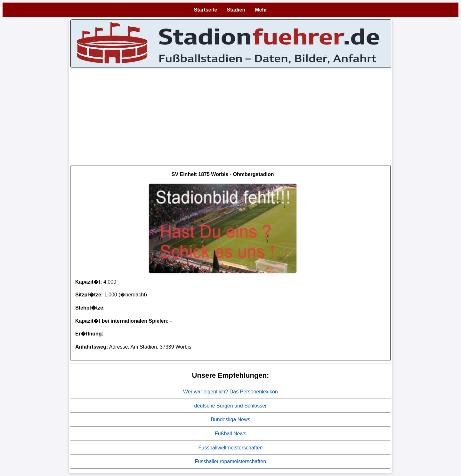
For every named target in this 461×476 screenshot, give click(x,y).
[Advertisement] (230, 121)
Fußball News (230, 434)
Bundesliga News (230, 420)
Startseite (206, 10)
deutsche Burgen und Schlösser (231, 406)
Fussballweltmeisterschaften (231, 448)
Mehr (261, 10)
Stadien (236, 10)
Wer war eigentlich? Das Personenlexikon (230, 392)
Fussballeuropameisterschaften (230, 461)
